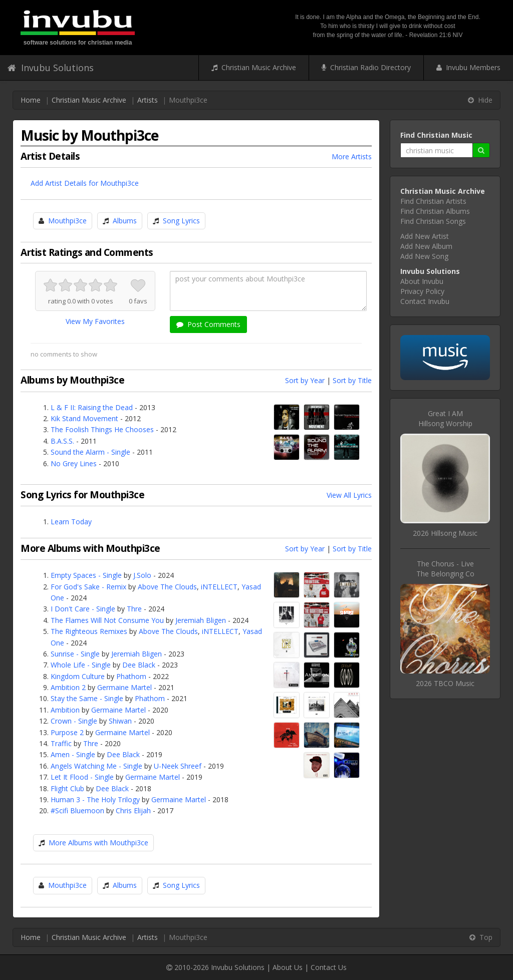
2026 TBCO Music (445, 683)
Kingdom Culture (78, 676)
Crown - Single (74, 721)
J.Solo (142, 575)
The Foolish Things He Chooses (102, 429)
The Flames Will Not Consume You (107, 620)
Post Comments (208, 324)
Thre (134, 609)
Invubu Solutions (51, 68)
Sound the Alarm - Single (90, 452)
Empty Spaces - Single (86, 575)
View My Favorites (95, 321)
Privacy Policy (422, 291)
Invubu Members (468, 67)
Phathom (131, 676)
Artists (148, 100)
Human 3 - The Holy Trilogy (95, 799)
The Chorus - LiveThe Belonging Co (445, 569)
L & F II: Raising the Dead (92, 407)
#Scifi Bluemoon (77, 810)
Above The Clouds (167, 587)
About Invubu (422, 281)
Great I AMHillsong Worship (445, 418)
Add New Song (424, 256)
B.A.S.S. (62, 441)
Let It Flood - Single (82, 777)
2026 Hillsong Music (445, 533)
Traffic (61, 743)
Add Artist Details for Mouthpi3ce (85, 183)
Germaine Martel (124, 687)
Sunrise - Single (75, 654)
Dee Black (139, 665)
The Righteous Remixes (89, 631)
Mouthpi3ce (67, 221)
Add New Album (426, 246)
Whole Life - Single (81, 665)
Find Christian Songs (433, 221)
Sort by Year (305, 380)
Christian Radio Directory (366, 67)
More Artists (352, 156)
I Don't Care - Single (83, 609)
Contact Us (329, 967)
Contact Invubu (425, 301)
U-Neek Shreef (178, 766)
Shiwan (120, 721)
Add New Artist (425, 236)
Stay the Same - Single (87, 698)
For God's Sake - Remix (88, 587)
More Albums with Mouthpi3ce (98, 843)
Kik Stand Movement (84, 418)
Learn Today (71, 522)
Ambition (65, 710)
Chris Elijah (133, 810)
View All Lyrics (349, 495)
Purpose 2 (67, 732)
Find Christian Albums (435, 211)
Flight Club (67, 788)
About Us (288, 967)
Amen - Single (73, 754)
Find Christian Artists (433, 201)
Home (31, 100)
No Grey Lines (74, 463)
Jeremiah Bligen (201, 620)
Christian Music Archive (254, 67)
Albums (125, 221)
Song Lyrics (181, 221)
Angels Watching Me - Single (96, 766)
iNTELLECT (219, 587)
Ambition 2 (68, 687)
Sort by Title (352, 380)
